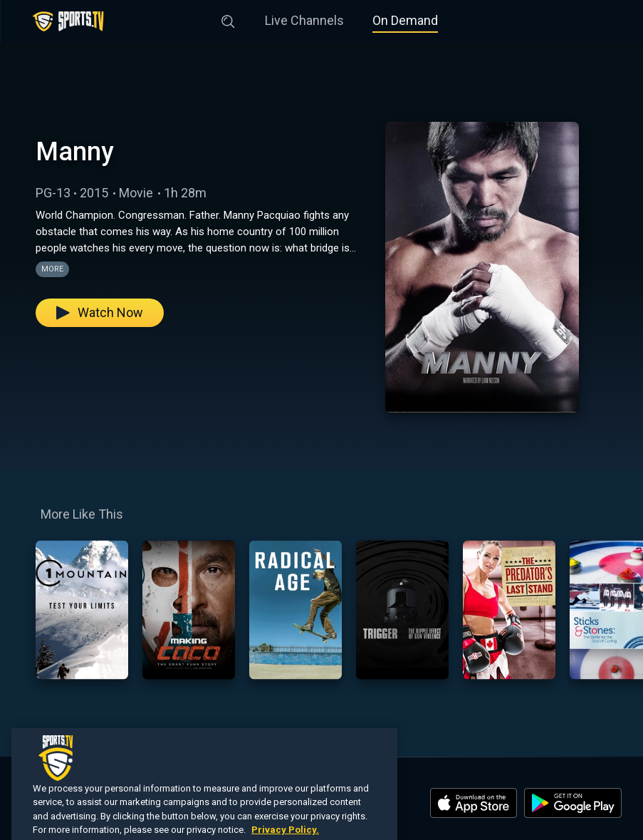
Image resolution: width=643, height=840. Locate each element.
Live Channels (304, 20)
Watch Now (100, 312)
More (52, 269)
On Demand (405, 20)
